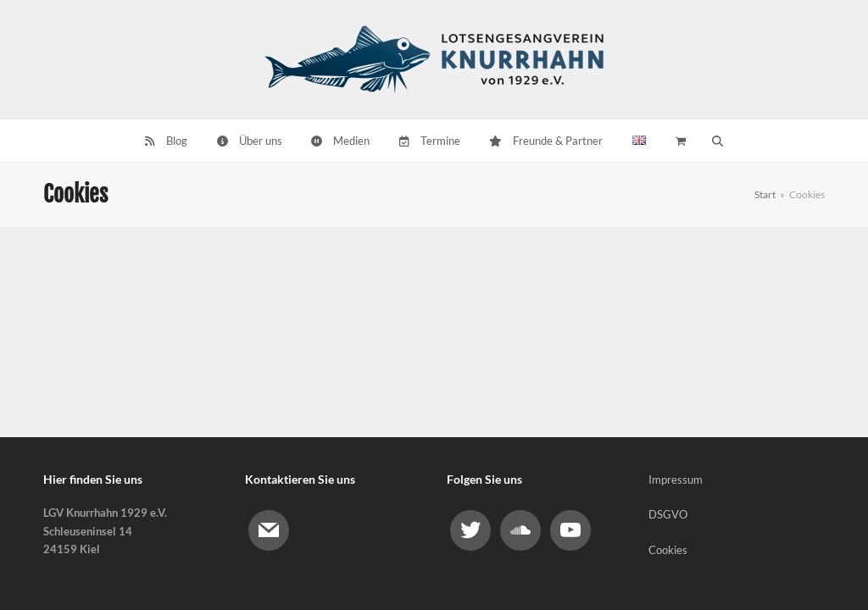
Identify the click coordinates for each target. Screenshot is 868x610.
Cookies (668, 550)
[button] (717, 141)
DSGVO (668, 514)
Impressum (676, 480)
